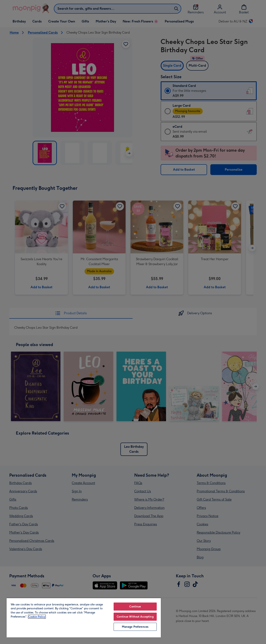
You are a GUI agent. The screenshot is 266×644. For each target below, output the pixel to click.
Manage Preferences (135, 627)
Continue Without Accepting (135, 617)
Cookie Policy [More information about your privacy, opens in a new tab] (37, 617)
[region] (84, 618)
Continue (135, 607)
